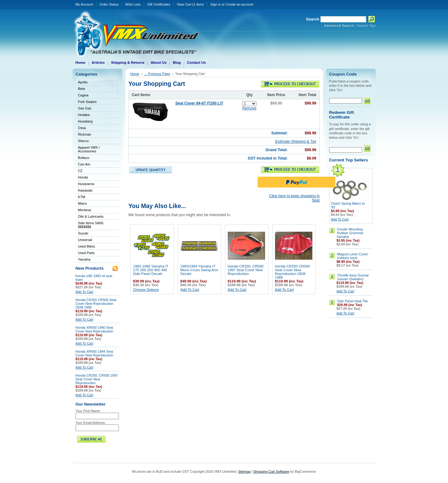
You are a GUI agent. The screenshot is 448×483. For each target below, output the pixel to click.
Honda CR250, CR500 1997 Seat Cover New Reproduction (97, 379)
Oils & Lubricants (91, 216)
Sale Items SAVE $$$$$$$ (91, 225)
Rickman (96, 135)
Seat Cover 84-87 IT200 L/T (199, 103)
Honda (96, 178)
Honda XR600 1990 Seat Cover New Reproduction (95, 329)
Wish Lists (133, 4)
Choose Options (146, 290)
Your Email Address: (91, 423)
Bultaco (96, 158)
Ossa (96, 128)
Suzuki (96, 234)
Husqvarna (96, 184)
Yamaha (96, 260)
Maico (96, 204)
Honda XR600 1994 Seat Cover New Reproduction (95, 353)
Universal (96, 240)
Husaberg (96, 122)
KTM (96, 197)
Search (313, 19)
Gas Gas (96, 109)
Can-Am (96, 165)
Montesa (96, 210)
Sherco (96, 141)
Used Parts (86, 253)
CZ (96, 171)
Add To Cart (84, 292)
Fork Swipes (87, 102)
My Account (84, 4)
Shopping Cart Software (271, 471)
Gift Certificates (159, 4)
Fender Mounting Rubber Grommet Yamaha (350, 233)
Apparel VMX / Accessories (96, 149)
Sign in (215, 4)
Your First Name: (88, 411)
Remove (249, 108)
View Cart (190, 4)
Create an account (239, 4)
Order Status (109, 4)
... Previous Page (157, 74)
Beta (96, 89)
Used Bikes (87, 246)
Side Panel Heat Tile (353, 301)
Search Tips (366, 26)
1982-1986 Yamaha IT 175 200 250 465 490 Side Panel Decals (151, 270)
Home (135, 74)
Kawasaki (96, 191)
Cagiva (96, 96)
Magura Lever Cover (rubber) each (353, 256)
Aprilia (96, 83)
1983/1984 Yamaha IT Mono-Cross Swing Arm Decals (199, 270)
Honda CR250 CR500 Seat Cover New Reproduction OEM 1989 (96, 304)
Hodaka (96, 115)
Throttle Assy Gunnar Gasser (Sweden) (353, 277)
